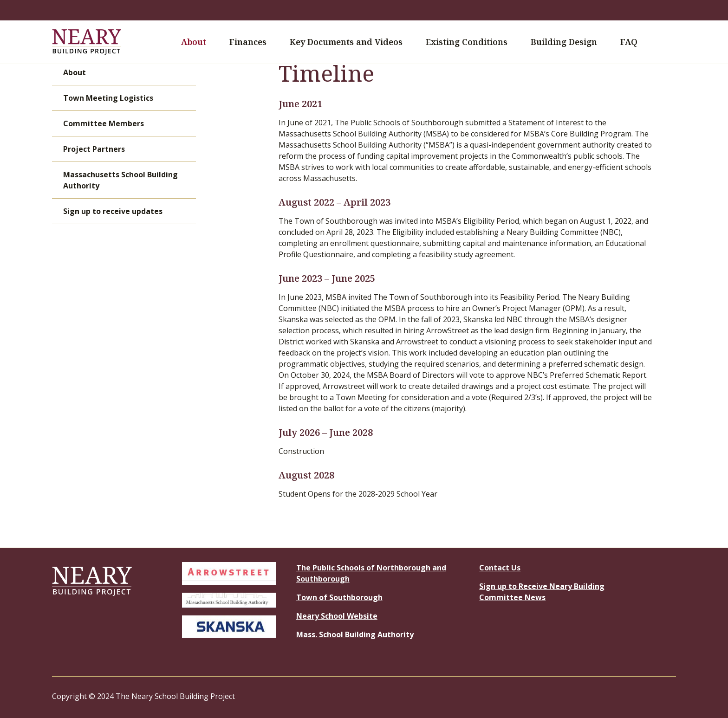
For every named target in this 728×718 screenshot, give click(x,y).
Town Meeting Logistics (108, 98)
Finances (253, 42)
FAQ (629, 42)
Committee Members (104, 123)
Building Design (569, 42)
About (199, 42)
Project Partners (94, 149)
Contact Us (500, 568)
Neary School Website (337, 616)
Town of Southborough (339, 597)
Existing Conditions (467, 42)
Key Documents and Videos (351, 42)
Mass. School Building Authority (355, 634)
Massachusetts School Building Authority (120, 180)
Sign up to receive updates (113, 211)
